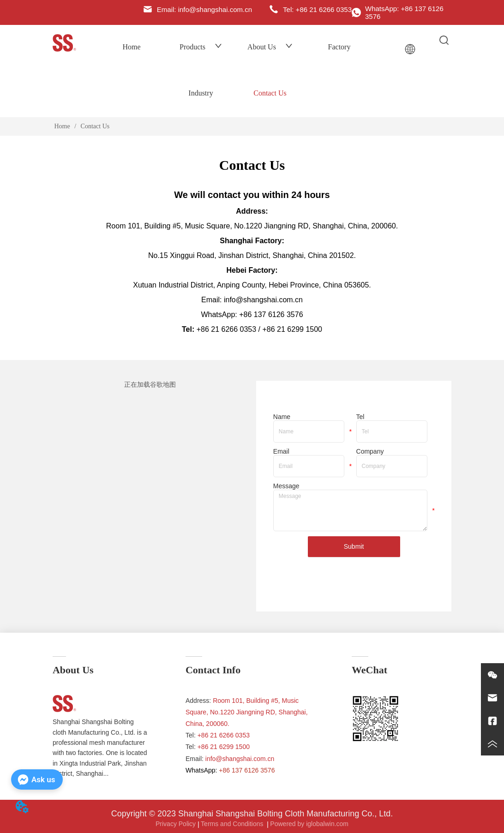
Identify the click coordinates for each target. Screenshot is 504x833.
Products (201, 47)
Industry (201, 93)
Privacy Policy (176, 824)
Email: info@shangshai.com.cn (252, 300)
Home (131, 47)
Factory (339, 47)
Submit (354, 546)
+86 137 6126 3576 (271, 315)
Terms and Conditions (233, 824)
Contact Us (270, 93)
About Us (270, 47)
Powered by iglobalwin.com (309, 824)
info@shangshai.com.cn (240, 759)
